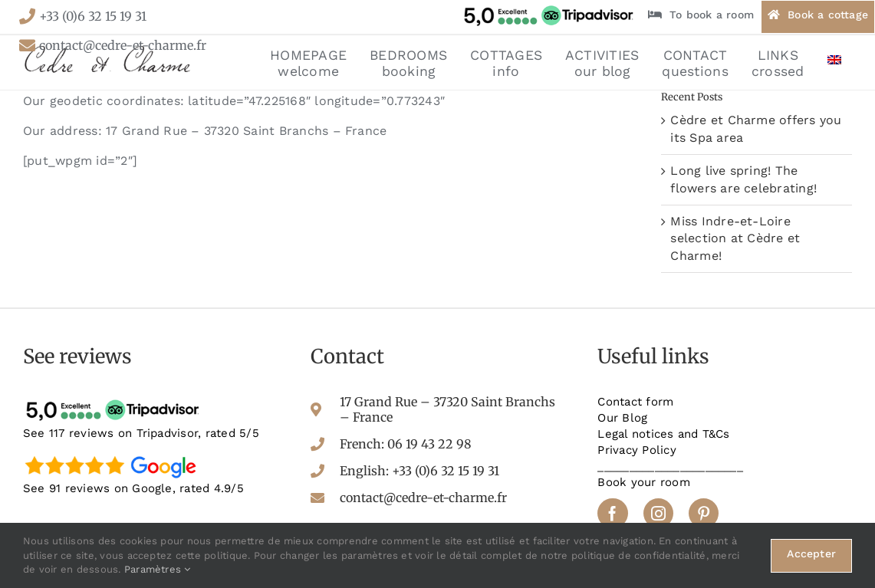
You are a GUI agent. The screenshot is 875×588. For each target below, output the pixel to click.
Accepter (811, 554)
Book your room (643, 482)
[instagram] (658, 513)
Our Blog (622, 418)
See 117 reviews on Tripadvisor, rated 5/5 (141, 433)
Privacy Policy (637, 450)
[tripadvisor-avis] (115, 400)
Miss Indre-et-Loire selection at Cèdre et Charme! (735, 238)
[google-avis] (115, 455)
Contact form (635, 402)
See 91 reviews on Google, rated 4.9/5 (133, 488)
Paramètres (158, 569)
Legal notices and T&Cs (663, 434)
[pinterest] (704, 513)
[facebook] (612, 513)
